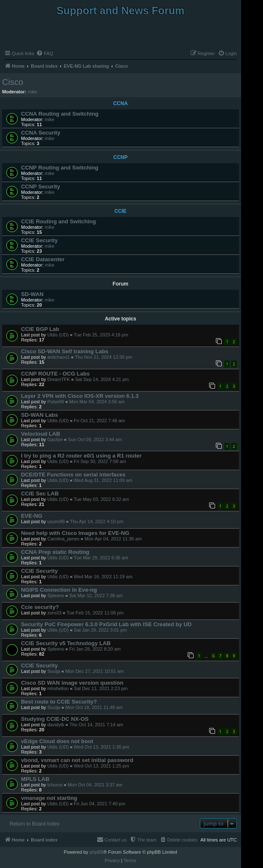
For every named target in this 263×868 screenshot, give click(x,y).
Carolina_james (63, 539)
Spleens (56, 595)
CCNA (121, 103)
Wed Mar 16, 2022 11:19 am (103, 577)
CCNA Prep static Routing (55, 552)
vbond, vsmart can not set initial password (77, 760)
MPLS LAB (35, 779)
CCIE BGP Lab (40, 329)
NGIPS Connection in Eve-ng (59, 590)
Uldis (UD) (58, 335)
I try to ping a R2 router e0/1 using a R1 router (81, 456)
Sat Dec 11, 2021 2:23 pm (101, 688)
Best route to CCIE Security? (59, 702)
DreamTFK (58, 379)
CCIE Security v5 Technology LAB (66, 643)
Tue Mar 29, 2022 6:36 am (101, 558)
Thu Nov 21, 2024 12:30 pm (104, 357)
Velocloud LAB (41, 434)
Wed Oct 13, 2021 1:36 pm (101, 747)
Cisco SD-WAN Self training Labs (65, 351)
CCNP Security (41, 187)
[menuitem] (45, 53)
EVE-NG (32, 516)
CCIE (121, 211)
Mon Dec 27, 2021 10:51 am (94, 671)
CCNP (120, 157)
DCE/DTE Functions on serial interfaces (73, 475)
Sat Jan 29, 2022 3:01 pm (100, 630)
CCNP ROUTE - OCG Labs (55, 374)
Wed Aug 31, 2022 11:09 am (103, 480)
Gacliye (55, 439)
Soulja (54, 671)
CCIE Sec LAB (40, 494)
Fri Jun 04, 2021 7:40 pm (99, 804)
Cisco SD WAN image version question (72, 683)
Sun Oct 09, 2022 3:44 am (95, 439)
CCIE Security (39, 240)
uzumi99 (56, 521)
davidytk (56, 725)
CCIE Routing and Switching (58, 221)
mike (33, 92)
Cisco (13, 82)
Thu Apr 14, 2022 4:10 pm (97, 521)
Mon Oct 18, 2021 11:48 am (94, 707)
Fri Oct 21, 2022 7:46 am (99, 421)
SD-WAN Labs (40, 415)
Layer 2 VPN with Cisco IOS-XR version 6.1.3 (80, 396)
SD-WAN (32, 294)
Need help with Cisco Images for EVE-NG (75, 533)
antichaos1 (58, 357)
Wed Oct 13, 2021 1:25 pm (101, 766)
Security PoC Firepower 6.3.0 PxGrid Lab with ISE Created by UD (106, 624)
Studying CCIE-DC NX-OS (55, 719)
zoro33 (54, 613)
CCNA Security (41, 133)
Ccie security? (40, 607)
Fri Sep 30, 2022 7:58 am (100, 461)
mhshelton (58, 688)
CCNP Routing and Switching (60, 168)
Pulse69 (56, 402)
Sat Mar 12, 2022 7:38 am (96, 595)
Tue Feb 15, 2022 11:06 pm (95, 613)
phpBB (97, 852)
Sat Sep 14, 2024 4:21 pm (102, 379)
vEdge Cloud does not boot (57, 741)
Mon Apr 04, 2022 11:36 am (113, 539)
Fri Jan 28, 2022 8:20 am (95, 649)
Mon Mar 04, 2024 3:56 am (97, 402)
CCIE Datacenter (43, 259)
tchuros (55, 785)
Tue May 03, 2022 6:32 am (101, 499)
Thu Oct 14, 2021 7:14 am (96, 725)
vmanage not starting (49, 798)
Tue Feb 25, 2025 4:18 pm (101, 335)
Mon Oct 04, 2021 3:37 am (95, 785)
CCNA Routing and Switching (60, 114)
